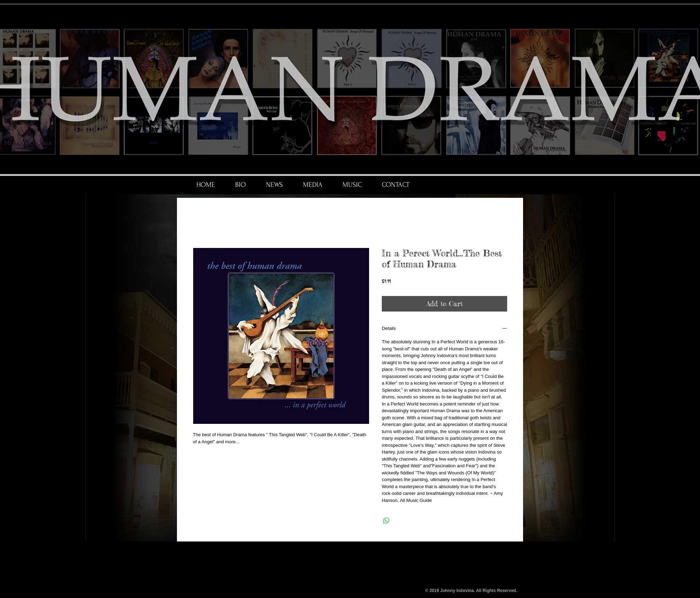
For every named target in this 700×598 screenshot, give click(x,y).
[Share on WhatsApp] (386, 521)
